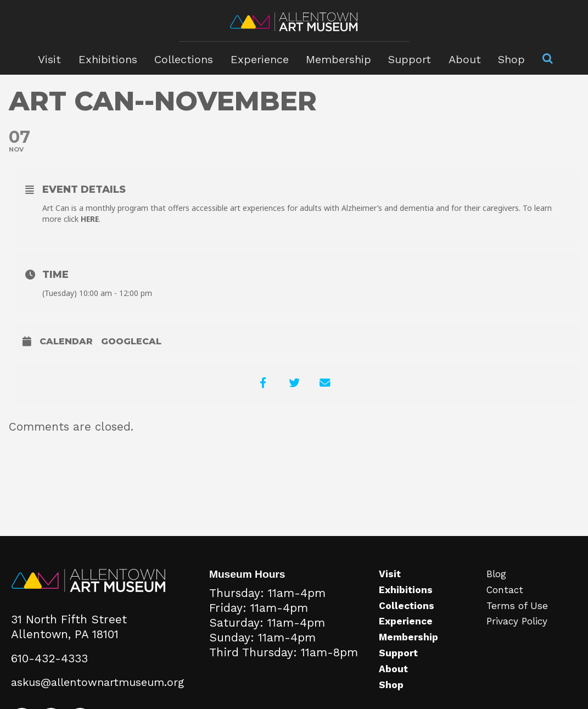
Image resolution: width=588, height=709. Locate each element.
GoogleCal (131, 341)
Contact (507, 601)
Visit (55, 58)
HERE (90, 219)
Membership (337, 58)
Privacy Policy (520, 633)
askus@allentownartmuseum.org (100, 694)
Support (406, 58)
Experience (261, 58)
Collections (186, 58)
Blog (498, 585)
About (460, 58)
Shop (505, 58)
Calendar (66, 341)
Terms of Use (520, 617)
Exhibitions (112, 58)
